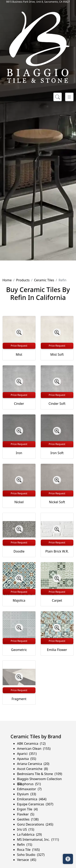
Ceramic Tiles (44, 280)
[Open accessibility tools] (68, 859)
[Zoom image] (19, 332)
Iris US (26, 829)
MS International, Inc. (38, 840)
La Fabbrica (29, 834)
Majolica (19, 600)
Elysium (27, 794)
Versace (27, 860)
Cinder (19, 404)
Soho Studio (31, 855)
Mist (19, 354)
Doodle (19, 551)
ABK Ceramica (31, 744)
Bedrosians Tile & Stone (40, 774)
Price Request (19, 346)
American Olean (34, 749)
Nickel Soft (57, 502)
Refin (25, 845)
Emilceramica (32, 799)
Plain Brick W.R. (57, 551)
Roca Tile (28, 850)
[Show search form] (58, 97)
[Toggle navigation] (69, 97)
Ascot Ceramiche (32, 769)
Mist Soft (57, 354)
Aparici (27, 754)
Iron (19, 453)
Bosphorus (29, 784)
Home (7, 280)
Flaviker (26, 814)
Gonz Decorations (35, 824)
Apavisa (27, 759)
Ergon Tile (27, 809)
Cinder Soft (57, 404)
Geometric (19, 650)
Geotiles (28, 819)
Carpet (57, 600)
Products (23, 280)
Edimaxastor (29, 789)
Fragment (19, 699)
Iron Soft (57, 453)
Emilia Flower (57, 650)
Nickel (19, 502)
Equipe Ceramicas (35, 804)
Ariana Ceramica (33, 764)
